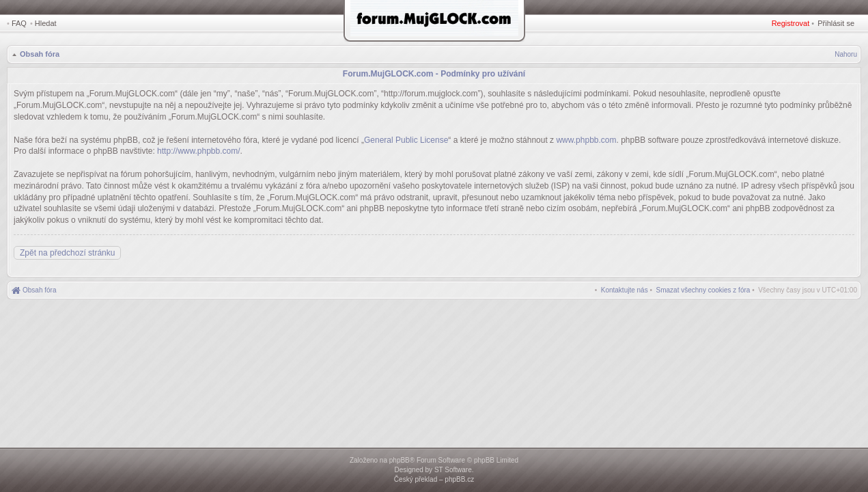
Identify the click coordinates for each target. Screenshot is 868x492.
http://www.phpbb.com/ (198, 151)
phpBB (400, 460)
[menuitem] (703, 290)
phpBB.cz (459, 479)
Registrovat (791, 23)
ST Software (453, 470)
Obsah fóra (40, 54)
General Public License (406, 140)
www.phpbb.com (586, 140)
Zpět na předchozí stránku (67, 253)
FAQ (19, 23)
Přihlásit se (836, 23)
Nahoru (846, 54)
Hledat (46, 23)
